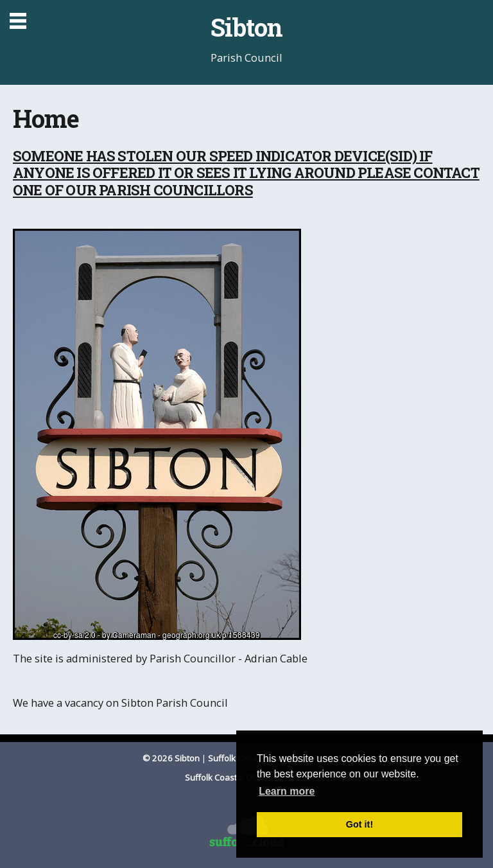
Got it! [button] (359, 824)
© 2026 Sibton (171, 758)
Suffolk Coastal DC (222, 777)
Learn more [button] (287, 791)
